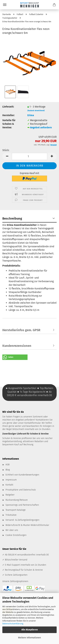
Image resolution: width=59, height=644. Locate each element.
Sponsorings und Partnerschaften (22, 505)
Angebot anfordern (41, 127)
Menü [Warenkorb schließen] (5, 5)
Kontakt (9, 485)
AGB (7, 465)
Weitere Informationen (29, 638)
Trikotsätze (11, 515)
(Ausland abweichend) (36, 111)
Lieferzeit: (8, 107)
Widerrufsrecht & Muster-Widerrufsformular (27, 525)
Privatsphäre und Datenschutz (21, 490)
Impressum (11, 480)
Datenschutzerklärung (13, 624)
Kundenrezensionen (17, 346)
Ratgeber (10, 495)
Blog (8, 470)
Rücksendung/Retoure (17, 500)
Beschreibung (12, 218)
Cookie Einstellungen (16, 535)
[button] (7, 156)
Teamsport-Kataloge (16, 510)
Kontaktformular (32, 423)
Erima (31, 115)
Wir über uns (12, 530)
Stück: (6, 150)
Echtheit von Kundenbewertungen (22, 475)
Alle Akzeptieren (30, 630)
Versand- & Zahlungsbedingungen (22, 520)
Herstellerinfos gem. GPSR (21, 330)
